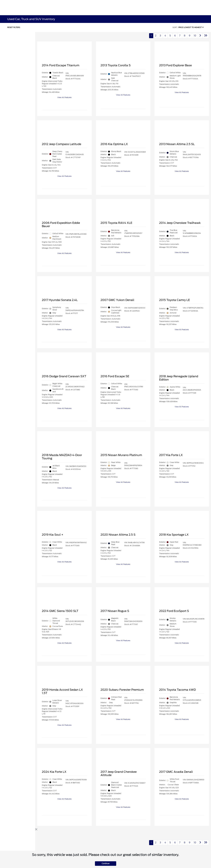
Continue (106, 864)
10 (195, 36)
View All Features (64, 97)
